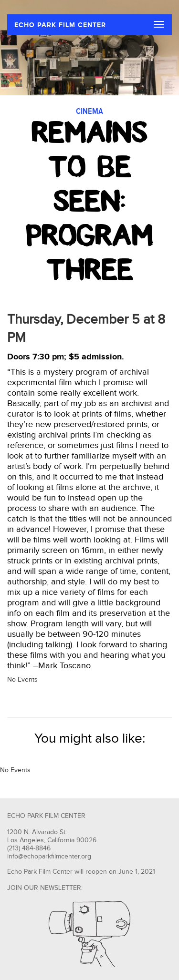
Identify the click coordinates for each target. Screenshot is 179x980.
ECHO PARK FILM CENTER (60, 25)
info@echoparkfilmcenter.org (49, 857)
